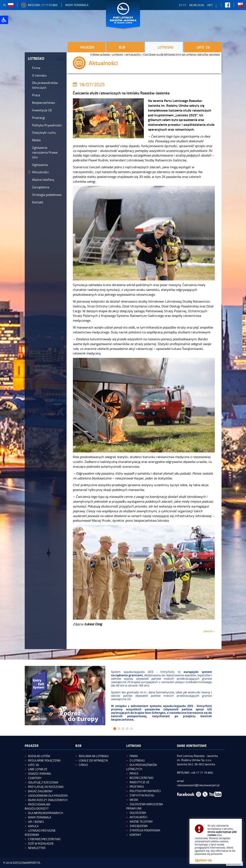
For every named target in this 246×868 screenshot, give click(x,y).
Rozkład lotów (39, 756)
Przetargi (137, 786)
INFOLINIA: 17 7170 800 (39, 5)
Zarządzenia (139, 826)
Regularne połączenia (44, 760)
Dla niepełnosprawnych (46, 813)
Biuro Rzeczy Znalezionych (48, 800)
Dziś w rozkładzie (41, 843)
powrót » (209, 631)
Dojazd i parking (40, 774)
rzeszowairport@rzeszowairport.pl (198, 785)
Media (134, 800)
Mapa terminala (40, 817)
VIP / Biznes (36, 822)
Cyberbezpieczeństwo (44, 839)
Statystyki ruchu (142, 795)
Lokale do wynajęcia (93, 760)
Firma (134, 756)
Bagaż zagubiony (40, 791)
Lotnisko (118, 55)
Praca (134, 773)
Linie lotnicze (38, 769)
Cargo (83, 765)
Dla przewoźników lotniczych (142, 767)
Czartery (35, 778)
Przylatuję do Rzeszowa (46, 787)
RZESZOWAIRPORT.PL (27, 863)
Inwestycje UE (140, 782)
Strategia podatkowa (145, 830)
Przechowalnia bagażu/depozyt (37, 806)
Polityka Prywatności (145, 791)
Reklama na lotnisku (94, 756)
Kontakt (135, 835)
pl (8, 5)
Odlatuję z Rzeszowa (43, 782)
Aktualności (133, 55)
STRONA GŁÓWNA (100, 55)
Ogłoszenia (138, 813)
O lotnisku (137, 760)
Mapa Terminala (77, 5)
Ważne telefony (141, 821)
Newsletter (37, 848)
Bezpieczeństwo (141, 778)
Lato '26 (33, 765)
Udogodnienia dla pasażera (48, 795)
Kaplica (33, 826)
